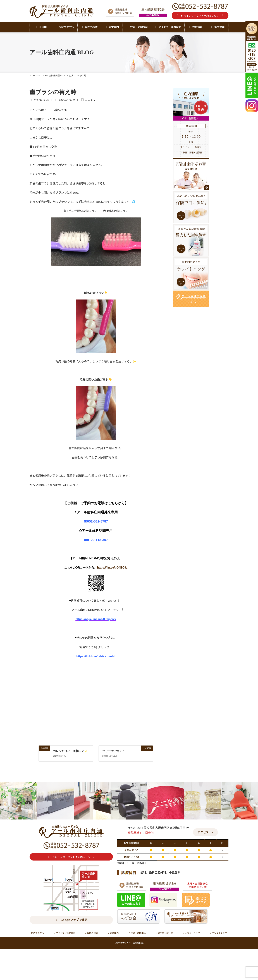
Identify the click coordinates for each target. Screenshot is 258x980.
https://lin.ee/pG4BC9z (112, 568)
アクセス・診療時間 (65, 933)
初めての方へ (37, 933)
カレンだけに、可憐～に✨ (71, 751)
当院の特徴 (92, 933)
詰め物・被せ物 (165, 933)
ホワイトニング (192, 933)
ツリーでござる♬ (113, 751)
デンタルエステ (219, 933)
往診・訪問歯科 (138, 933)
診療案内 (114, 933)
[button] (200, 15)
